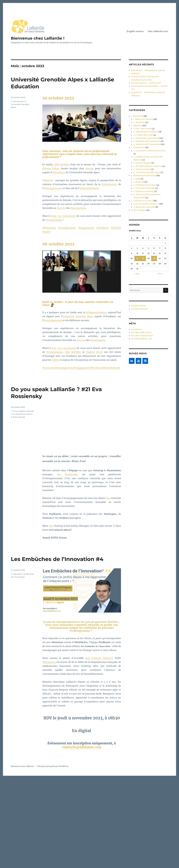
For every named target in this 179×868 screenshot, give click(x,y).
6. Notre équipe (18, 417)
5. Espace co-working (143, 183)
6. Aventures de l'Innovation (146, 141)
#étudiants (59, 172)
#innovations (78, 208)
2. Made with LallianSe (143, 198)
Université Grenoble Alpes (78, 316)
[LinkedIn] (132, 350)
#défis (55, 360)
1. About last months (143, 117)
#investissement (89, 188)
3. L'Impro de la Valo (143, 132)
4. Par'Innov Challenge (144, 180)
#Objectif (48, 180)
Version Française (139, 299)
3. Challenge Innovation (144, 177)
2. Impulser (16, 574)
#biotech (116, 228)
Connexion (136, 319)
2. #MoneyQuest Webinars (145, 129)
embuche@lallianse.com (82, 747)
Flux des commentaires (142, 325)
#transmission (54, 220)
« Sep (137, 264)
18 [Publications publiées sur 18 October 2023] (143, 249)
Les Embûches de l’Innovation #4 (60, 559)
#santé (46, 232)
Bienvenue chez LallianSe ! (38, 38)
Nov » (160, 264)
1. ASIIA (137, 171)
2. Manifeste (139, 120)
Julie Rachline (62, 164)
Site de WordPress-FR (141, 328)
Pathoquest (49, 662)
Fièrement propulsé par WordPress (53, 766)
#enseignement (67, 228)
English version (135, 31)
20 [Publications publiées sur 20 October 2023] (154, 249)
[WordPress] (145, 350)
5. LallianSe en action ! (23, 414)
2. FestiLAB (138, 174)
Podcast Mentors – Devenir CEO (145, 82)
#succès (61, 208)
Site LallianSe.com (158, 31)
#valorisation (109, 184)
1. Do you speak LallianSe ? (145, 195)
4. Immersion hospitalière (143, 168)
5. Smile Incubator (142, 162)
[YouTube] (138, 350)
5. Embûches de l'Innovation (146, 138)
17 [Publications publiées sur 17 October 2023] (137, 249)
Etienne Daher (51, 168)
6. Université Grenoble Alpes (20, 104)
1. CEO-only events (142, 126)
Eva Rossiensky (67, 474)
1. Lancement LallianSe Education (148, 147)
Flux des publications (141, 322)
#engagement (86, 228)
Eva (108, 498)
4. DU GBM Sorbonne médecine (148, 159)
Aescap (89, 168)
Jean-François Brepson (99, 658)
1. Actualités (136, 115)
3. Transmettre (17, 101)
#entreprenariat (53, 188)
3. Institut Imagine (142, 156)
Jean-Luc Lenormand (64, 216)
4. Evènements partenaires (145, 135)
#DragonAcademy (96, 312)
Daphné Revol (94, 352)
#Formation (49, 228)
